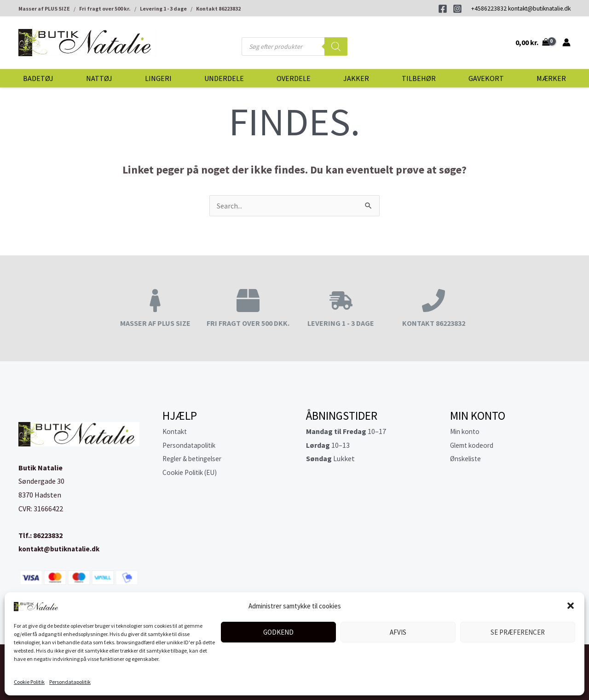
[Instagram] (457, 9)
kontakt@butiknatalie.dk (539, 9)
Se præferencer (518, 632)
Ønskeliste (467, 458)
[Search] (336, 46)
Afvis (398, 632)
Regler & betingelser (195, 458)
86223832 (48, 535)
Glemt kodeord (474, 445)
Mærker (551, 78)
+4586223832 (489, 9)
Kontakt (176, 431)
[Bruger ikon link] (566, 42)
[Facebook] (443, 9)
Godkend (278, 632)
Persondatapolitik (70, 682)
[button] (571, 606)
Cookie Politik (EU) (192, 472)
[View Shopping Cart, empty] (532, 42)
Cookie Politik (29, 682)
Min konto (466, 431)
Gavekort (486, 78)
